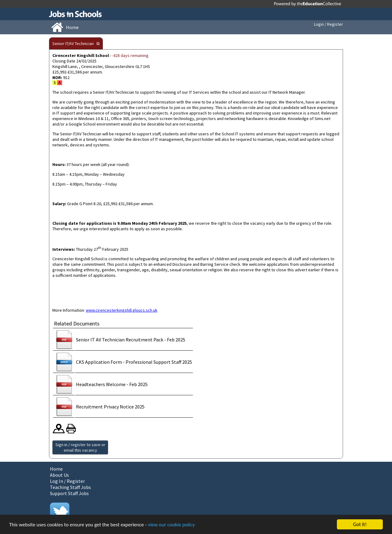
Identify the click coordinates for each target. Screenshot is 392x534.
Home (56, 469)
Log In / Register (67, 481)
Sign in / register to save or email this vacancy (80, 447)
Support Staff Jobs (69, 493)
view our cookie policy (171, 525)
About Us (59, 475)
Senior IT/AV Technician (73, 43)
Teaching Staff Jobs (70, 487)
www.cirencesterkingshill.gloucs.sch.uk (122, 310)
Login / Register (328, 24)
